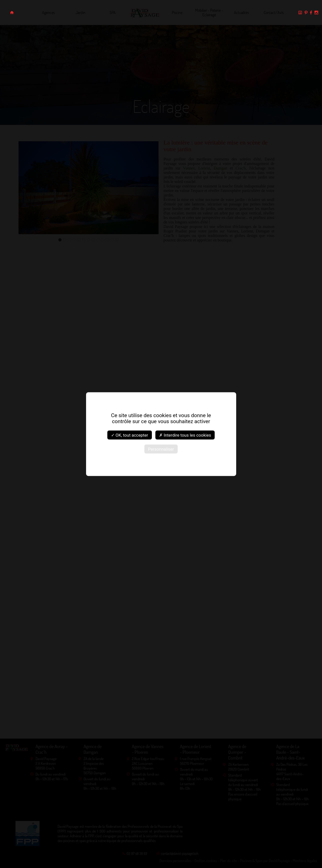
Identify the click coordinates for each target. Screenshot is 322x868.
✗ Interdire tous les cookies (185, 435)
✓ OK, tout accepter (130, 435)
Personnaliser (161, 449)
